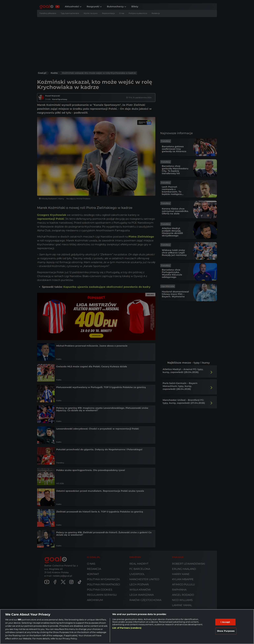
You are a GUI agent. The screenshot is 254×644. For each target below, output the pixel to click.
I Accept (225, 622)
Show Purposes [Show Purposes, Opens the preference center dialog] (226, 631)
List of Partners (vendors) (127, 628)
